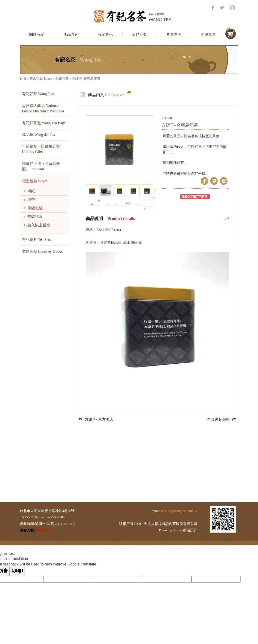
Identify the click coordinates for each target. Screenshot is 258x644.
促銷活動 (140, 34)
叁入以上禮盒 (37, 225)
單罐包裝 (62, 79)
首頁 (23, 79)
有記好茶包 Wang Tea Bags (44, 123)
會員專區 (174, 34)
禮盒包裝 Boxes (41, 79)
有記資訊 (105, 34)
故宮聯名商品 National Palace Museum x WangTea (43, 108)
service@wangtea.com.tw (179, 511)
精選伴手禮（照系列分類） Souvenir (41, 166)
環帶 (29, 200)
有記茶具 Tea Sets (36, 240)
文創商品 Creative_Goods (42, 251)
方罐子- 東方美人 (96, 419)
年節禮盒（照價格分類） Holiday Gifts (43, 149)
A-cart (178, 530)
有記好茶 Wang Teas (38, 94)
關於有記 (37, 34)
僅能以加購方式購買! (195, 196)
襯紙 (29, 191)
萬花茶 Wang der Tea (39, 135)
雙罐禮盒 (33, 217)
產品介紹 (71, 34)
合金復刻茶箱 (222, 419)
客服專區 (208, 34)
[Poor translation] (17, 571)
